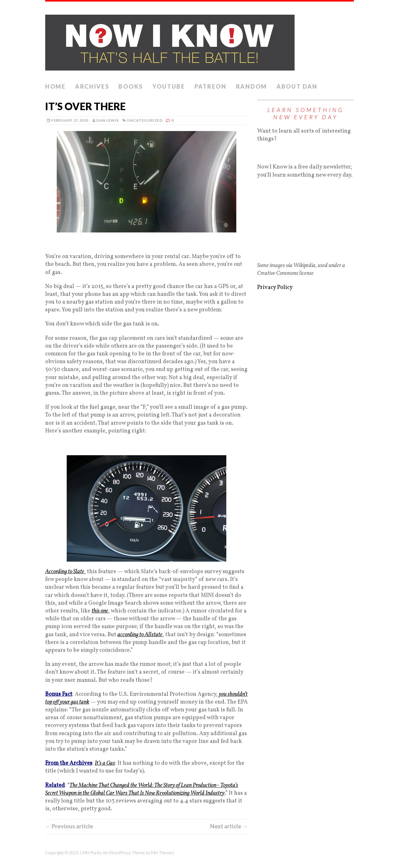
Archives (92, 86)
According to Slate (65, 572)
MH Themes (163, 853)
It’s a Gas (105, 763)
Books (131, 86)
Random (252, 86)
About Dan (297, 86)
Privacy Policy (275, 288)
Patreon (211, 86)
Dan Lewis (107, 120)
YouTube (169, 86)
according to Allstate (140, 635)
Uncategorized (144, 120)
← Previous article (69, 826)
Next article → (229, 826)
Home (55, 86)
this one (100, 611)
